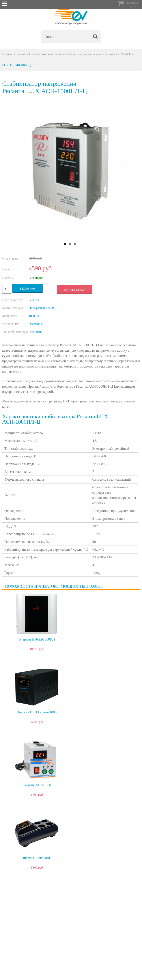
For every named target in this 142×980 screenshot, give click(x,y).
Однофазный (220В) (42, 308)
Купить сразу (75, 290)
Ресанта (34, 300)
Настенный (36, 324)
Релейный (35, 332)
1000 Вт (34, 316)
